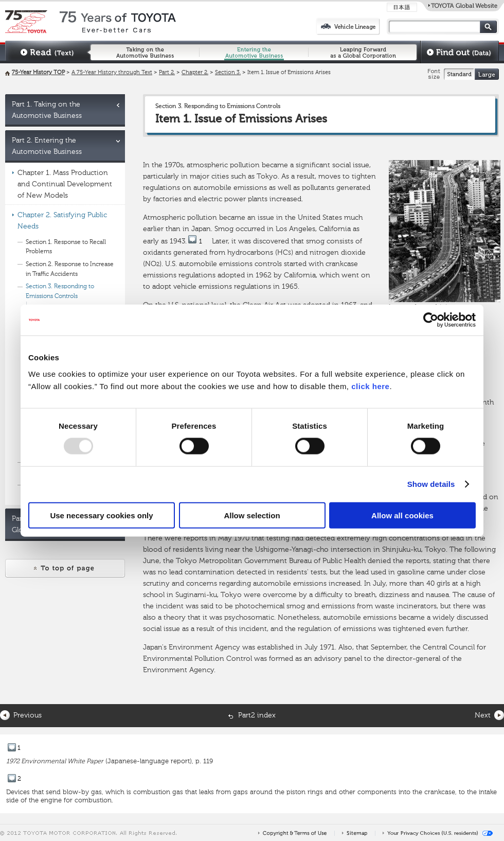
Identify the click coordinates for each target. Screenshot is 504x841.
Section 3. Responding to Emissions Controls (60, 292)
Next (483, 715)
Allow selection (252, 515)
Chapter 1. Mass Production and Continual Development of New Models (65, 184)
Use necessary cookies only (101, 515)
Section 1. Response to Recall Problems (66, 247)
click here (370, 386)
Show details (431, 484)
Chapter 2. (195, 73)
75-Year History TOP (38, 73)
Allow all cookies (402, 515)
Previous (28, 715)
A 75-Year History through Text (112, 73)
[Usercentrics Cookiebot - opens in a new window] (431, 320)
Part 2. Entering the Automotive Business (47, 146)
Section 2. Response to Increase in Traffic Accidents (70, 269)
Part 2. (167, 73)
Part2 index (257, 715)
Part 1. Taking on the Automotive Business (47, 110)
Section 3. (228, 73)
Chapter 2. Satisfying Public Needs (62, 221)
